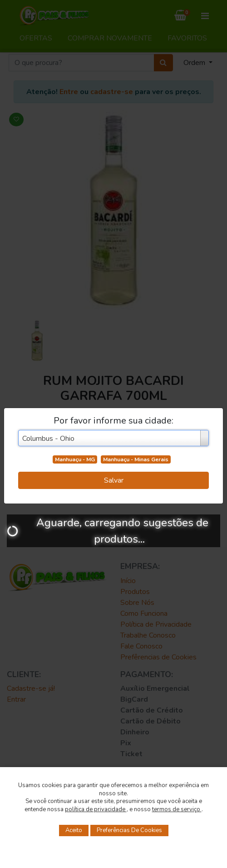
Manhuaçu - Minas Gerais (136, 459)
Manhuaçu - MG (75, 459)
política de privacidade (96, 809)
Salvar (114, 480)
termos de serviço (177, 809)
